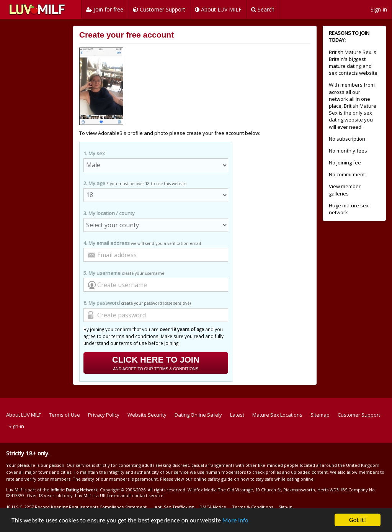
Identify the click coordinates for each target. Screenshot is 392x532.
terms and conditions (135, 336)
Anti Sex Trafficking (174, 507)
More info (235, 520)
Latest (237, 415)
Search (263, 9)
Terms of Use (65, 415)
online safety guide (213, 479)
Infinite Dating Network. (75, 490)
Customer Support (159, 9)
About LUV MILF (218, 9)
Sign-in (379, 9)
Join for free (105, 9)
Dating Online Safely (198, 415)
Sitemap (320, 415)
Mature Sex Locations (277, 415)
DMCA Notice (213, 507)
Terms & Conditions (252, 507)
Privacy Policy (104, 415)
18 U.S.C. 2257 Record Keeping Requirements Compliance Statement (76, 507)
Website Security (147, 415)
